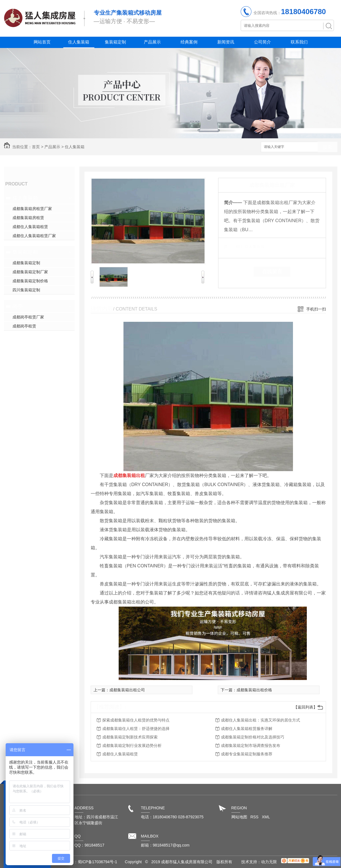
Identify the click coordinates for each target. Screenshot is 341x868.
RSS (255, 817)
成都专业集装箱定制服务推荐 (247, 754)
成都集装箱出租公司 (127, 690)
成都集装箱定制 (26, 263)
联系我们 (299, 42)
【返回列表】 (305, 707)
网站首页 (42, 42)
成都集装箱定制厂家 (30, 272)
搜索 (327, 147)
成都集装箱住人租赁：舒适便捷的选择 (136, 729)
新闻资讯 (226, 42)
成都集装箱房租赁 (28, 218)
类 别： (234, 246)
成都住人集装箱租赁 (30, 227)
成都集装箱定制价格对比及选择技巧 (253, 737)
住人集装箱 (79, 42)
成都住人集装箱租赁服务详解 (247, 729)
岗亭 (18, 306)
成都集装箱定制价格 (30, 281)
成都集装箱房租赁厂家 (32, 209)
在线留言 (272, 272)
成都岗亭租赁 (24, 326)
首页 (36, 147)
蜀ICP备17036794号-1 (97, 862)
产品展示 (152, 42)
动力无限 (269, 862)
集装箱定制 (115, 42)
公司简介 (262, 42)
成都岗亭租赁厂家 (28, 317)
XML (266, 817)
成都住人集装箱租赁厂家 (34, 236)
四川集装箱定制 (26, 290)
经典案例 (189, 42)
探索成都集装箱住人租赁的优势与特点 (136, 720)
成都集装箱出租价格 (254, 690)
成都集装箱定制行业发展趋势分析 (132, 745)
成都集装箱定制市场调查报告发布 (251, 745)
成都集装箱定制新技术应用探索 (130, 737)
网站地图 (239, 817)
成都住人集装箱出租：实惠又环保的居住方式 (260, 720)
